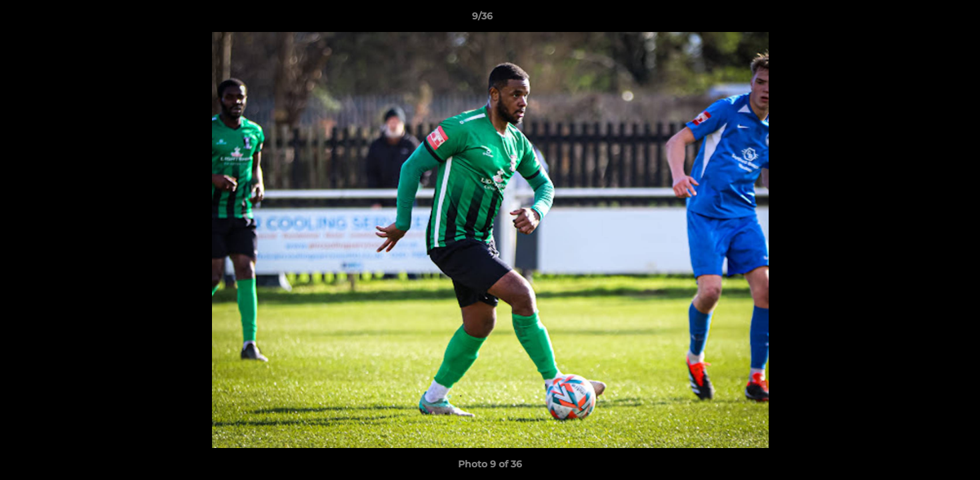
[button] (924, 19)
